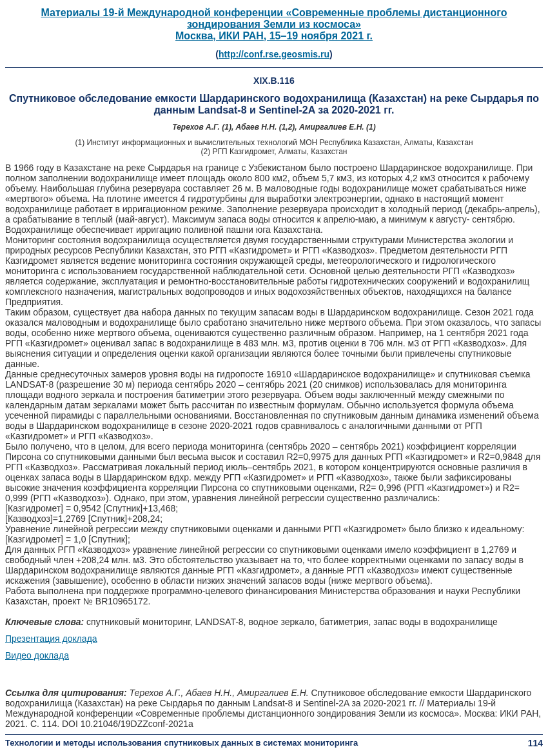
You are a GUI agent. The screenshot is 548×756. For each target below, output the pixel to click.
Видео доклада (37, 655)
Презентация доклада (51, 639)
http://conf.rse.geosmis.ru (274, 54)
